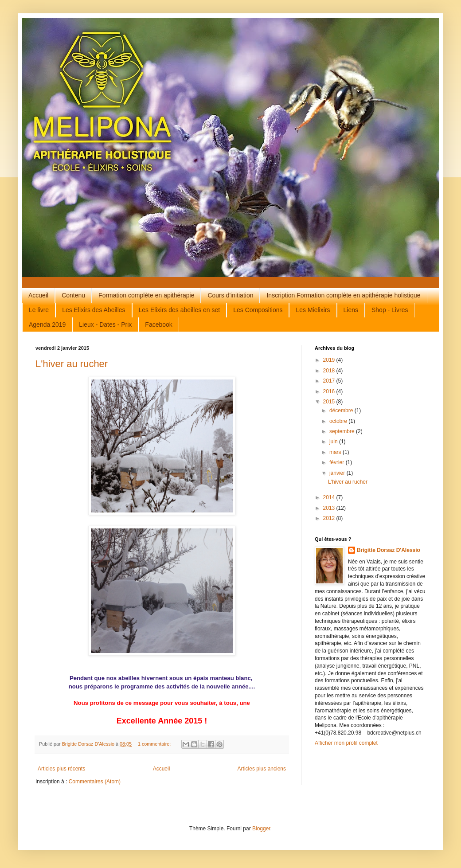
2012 (330, 518)
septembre (343, 431)
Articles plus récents (61, 769)
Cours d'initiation (230, 295)
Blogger (261, 829)
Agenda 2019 (47, 325)
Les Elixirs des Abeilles (94, 310)
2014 (330, 497)
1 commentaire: (155, 744)
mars (336, 452)
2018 (330, 371)
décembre (342, 411)
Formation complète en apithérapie (146, 295)
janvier (338, 473)
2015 (330, 402)
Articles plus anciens (262, 769)
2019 (330, 360)
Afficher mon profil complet (346, 743)
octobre (339, 421)
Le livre (39, 310)
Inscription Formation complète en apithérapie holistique (343, 295)
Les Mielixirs (313, 310)
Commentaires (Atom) (95, 782)
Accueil (38, 295)
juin (334, 442)
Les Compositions (258, 310)
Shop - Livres (390, 310)
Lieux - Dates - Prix (105, 325)
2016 (330, 391)
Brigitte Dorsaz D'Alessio (389, 550)
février (338, 462)
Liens (351, 310)
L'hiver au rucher (72, 364)
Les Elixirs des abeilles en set (180, 310)
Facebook (158, 325)
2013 (330, 508)
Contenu (73, 295)
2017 (330, 381)
